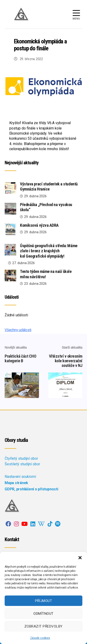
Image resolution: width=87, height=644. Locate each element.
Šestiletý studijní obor (22, 464)
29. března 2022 (31, 59)
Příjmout (44, 601)
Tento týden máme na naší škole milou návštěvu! (46, 274)
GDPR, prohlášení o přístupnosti (31, 489)
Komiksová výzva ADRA (39, 225)
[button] (80, 558)
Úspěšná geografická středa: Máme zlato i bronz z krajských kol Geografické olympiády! (49, 251)
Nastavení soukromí (20, 477)
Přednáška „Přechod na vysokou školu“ (46, 207)
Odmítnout (43, 614)
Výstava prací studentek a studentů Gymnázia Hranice (49, 187)
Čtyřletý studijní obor (21, 458)
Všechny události (18, 330)
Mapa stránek (16, 483)
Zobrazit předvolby (43, 626)
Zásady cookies (40, 638)
